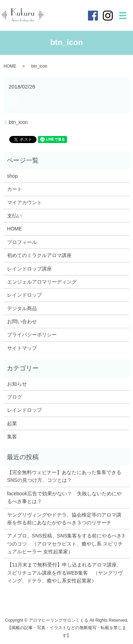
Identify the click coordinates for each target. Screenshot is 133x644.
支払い (15, 216)
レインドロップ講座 (29, 269)
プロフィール (22, 242)
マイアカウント (24, 203)
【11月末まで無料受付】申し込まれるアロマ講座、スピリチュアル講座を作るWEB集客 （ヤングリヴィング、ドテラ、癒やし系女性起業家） (65, 573)
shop (12, 176)
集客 (12, 437)
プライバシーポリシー (32, 335)
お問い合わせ (22, 321)
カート (15, 189)
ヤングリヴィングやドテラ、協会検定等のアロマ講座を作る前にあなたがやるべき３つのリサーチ (64, 519)
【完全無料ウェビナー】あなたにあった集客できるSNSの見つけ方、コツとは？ (64, 476)
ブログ (15, 397)
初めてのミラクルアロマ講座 (39, 255)
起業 (12, 423)
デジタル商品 (22, 308)
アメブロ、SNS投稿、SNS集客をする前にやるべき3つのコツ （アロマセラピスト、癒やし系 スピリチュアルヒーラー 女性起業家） (66, 544)
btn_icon (18, 122)
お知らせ (17, 384)
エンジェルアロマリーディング (42, 282)
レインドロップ (24, 295)
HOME (10, 66)
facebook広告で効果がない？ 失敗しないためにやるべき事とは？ (64, 497)
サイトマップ (22, 348)
